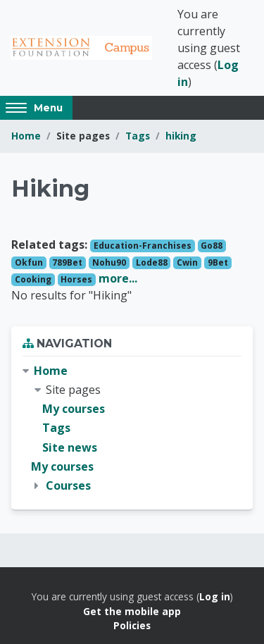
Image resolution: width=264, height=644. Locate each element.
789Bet (67, 262)
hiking (181, 136)
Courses (68, 485)
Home (26, 136)
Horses (76, 279)
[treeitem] (132, 428)
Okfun (29, 262)
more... (118, 278)
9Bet (218, 262)
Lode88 (152, 262)
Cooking (33, 279)
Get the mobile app (132, 611)
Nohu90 (109, 262)
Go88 (212, 246)
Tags (138, 136)
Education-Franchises (143, 246)
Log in (215, 596)
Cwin (187, 262)
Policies (132, 625)
